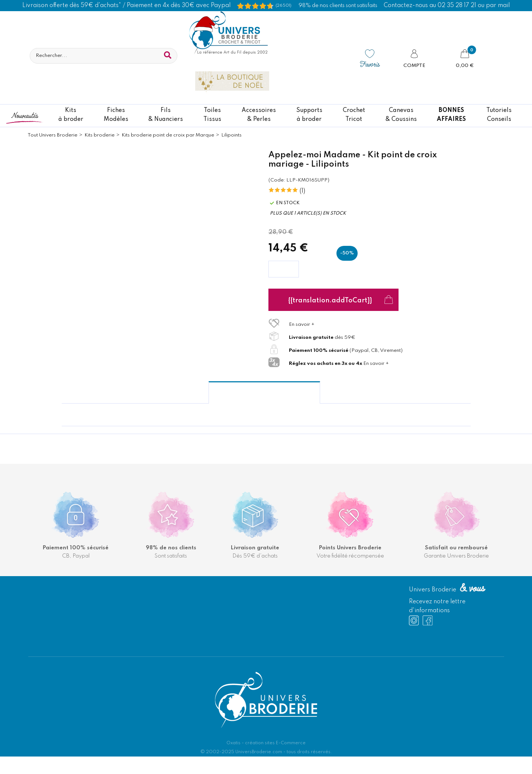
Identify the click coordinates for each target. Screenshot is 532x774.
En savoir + (302, 325)
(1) (302, 191)
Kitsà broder (71, 115)
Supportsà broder (309, 115)
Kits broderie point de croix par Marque (168, 135)
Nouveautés (25, 115)
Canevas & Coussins (401, 115)
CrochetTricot (354, 115)
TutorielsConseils (499, 115)
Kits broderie (99, 135)
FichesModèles (116, 115)
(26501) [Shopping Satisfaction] (283, 6)
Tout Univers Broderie (52, 135)
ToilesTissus (212, 115)
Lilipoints (231, 135)
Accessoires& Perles (259, 115)
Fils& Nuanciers (166, 115)
